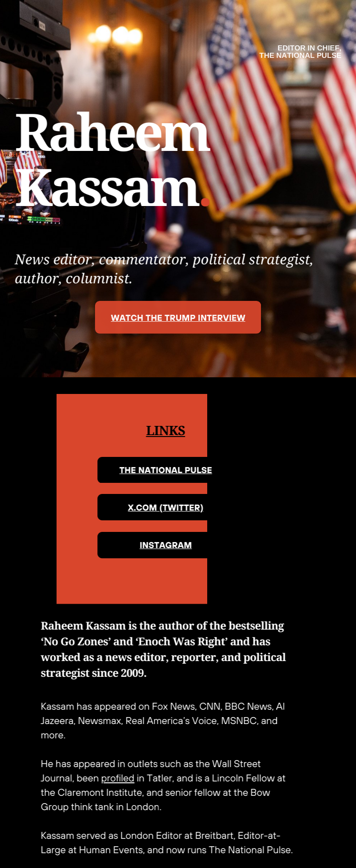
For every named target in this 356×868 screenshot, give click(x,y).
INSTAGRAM (157, 545)
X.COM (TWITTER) (156, 507)
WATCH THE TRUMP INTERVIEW (178, 318)
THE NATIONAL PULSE (157, 470)
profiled (108, 778)
